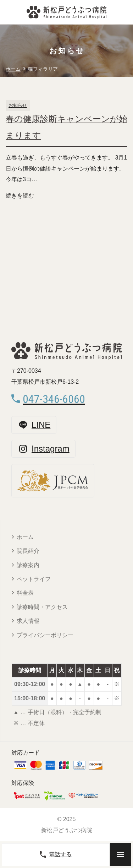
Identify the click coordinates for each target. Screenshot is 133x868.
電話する (56, 854)
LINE (34, 425)
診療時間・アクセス (42, 607)
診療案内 (28, 565)
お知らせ (18, 105)
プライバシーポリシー (45, 635)
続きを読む (20, 196)
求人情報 (28, 621)
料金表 (25, 593)
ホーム (25, 537)
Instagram (43, 449)
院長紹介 (28, 551)
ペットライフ (34, 579)
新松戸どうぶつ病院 (67, 830)
